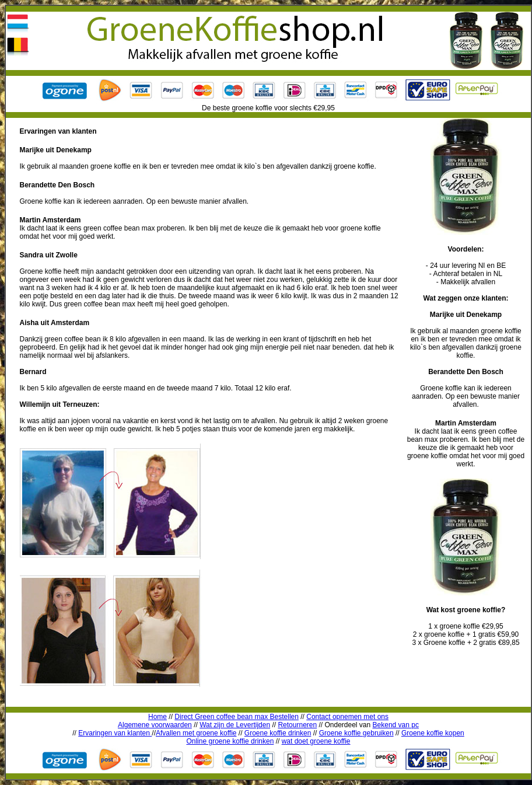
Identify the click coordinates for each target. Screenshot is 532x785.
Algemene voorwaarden (155, 725)
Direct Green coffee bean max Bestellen (237, 717)
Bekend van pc (396, 725)
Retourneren (297, 725)
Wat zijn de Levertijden (235, 725)
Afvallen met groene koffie (196, 733)
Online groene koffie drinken (230, 741)
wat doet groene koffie (316, 741)
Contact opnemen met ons (347, 717)
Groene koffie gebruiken (356, 733)
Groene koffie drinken (278, 733)
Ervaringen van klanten (115, 733)
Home (157, 717)
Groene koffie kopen (433, 733)
